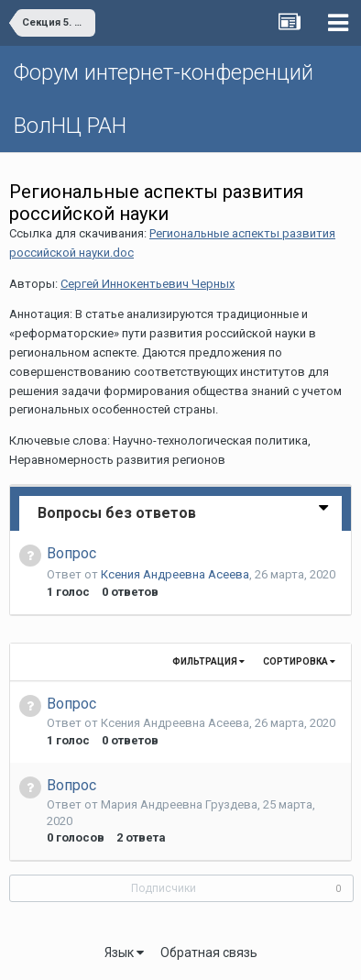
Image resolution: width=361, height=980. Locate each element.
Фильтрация (208, 661)
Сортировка (299, 661)
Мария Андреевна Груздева (179, 804)
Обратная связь (209, 952)
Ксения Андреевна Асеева (175, 574)
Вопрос (71, 553)
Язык (124, 952)
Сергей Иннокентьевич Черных (148, 284)
